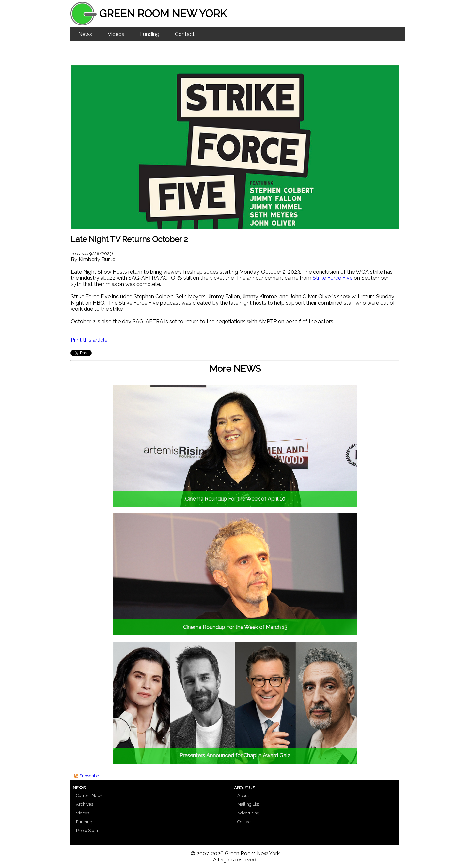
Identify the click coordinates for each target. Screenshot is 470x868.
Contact (185, 34)
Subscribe (89, 776)
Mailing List (248, 804)
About (243, 795)
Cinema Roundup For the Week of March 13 (235, 627)
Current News (89, 795)
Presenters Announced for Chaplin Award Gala (235, 756)
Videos (116, 34)
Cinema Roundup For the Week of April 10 (235, 499)
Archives (85, 804)
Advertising (248, 813)
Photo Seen (87, 831)
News (85, 34)
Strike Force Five (333, 278)
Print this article (89, 340)
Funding (150, 34)
